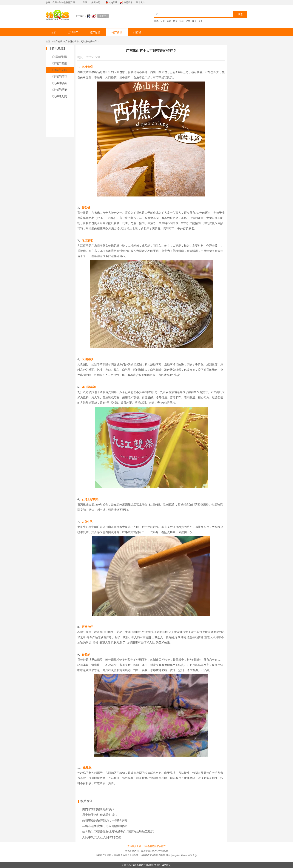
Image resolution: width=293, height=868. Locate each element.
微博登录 (128, 2)
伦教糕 (87, 768)
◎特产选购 (60, 70)
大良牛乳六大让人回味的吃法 (101, 837)
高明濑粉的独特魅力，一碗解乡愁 (104, 820)
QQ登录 (113, 2)
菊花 (169, 21)
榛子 (194, 21)
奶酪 (188, 21)
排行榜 (137, 32)
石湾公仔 (87, 627)
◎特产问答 (60, 77)
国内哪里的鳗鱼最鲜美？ (98, 809)
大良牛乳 (87, 522)
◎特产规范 (60, 90)
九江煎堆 (87, 240)
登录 (85, 2)
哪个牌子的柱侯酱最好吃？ (100, 815)
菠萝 (163, 21)
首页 (54, 32)
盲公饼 (86, 208)
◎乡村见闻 (60, 96)
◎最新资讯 (60, 57)
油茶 (182, 21)
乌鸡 (156, 21)
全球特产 (73, 32)
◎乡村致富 (60, 83)
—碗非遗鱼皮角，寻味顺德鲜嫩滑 (104, 826)
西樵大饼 (87, 67)
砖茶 (175, 21)
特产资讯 (117, 32)
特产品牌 (95, 32)
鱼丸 (201, 21)
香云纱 (86, 655)
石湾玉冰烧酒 (90, 499)
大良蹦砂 (87, 359)
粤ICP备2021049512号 (160, 865)
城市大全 (141, 2)
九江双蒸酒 (89, 387)
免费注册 (96, 2)
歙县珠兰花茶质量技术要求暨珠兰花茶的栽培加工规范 (118, 832)
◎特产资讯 (60, 63)
